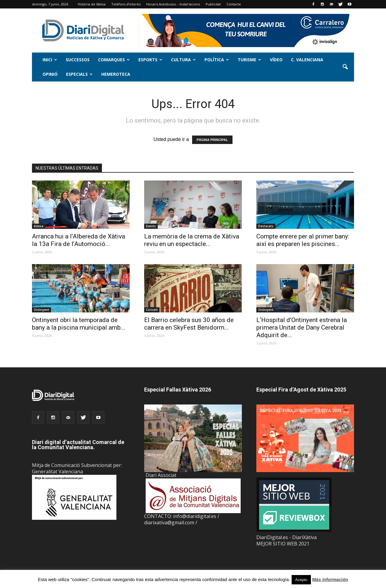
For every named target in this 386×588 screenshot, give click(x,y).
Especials (79, 74)
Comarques (114, 60)
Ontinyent (41, 310)
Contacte (234, 4)
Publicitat (213, 4)
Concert (152, 310)
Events (151, 226)
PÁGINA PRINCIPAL (212, 140)
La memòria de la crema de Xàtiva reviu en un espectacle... (192, 240)
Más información (330, 579)
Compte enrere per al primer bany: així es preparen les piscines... (303, 240)
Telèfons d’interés (126, 4)
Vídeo (276, 60)
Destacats (266, 226)
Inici (50, 60)
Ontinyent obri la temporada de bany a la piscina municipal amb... (79, 324)
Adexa (39, 226)
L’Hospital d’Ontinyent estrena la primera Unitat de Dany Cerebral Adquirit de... (302, 328)
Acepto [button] (301, 580)
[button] (345, 67)
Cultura (183, 60)
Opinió (50, 74)
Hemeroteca (116, 74)
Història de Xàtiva (92, 4)
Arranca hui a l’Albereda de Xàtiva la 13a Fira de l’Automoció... (79, 240)
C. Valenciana (307, 60)
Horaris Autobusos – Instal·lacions (173, 4)
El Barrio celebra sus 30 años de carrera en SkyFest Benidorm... (189, 324)
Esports (150, 60)
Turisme (249, 60)
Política (217, 60)
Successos (78, 60)
